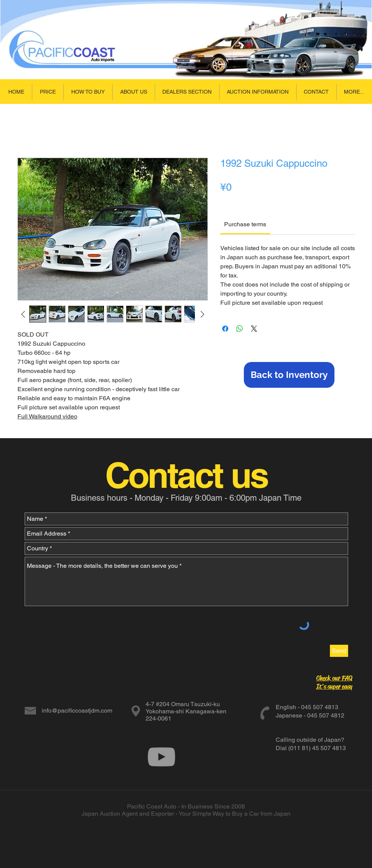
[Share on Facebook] (225, 329)
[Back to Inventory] (289, 375)
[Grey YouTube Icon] (161, 757)
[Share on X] (254, 329)
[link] (245, 224)
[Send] (339, 651)
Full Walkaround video (47, 416)
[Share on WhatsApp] (240, 329)
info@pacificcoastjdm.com (77, 711)
